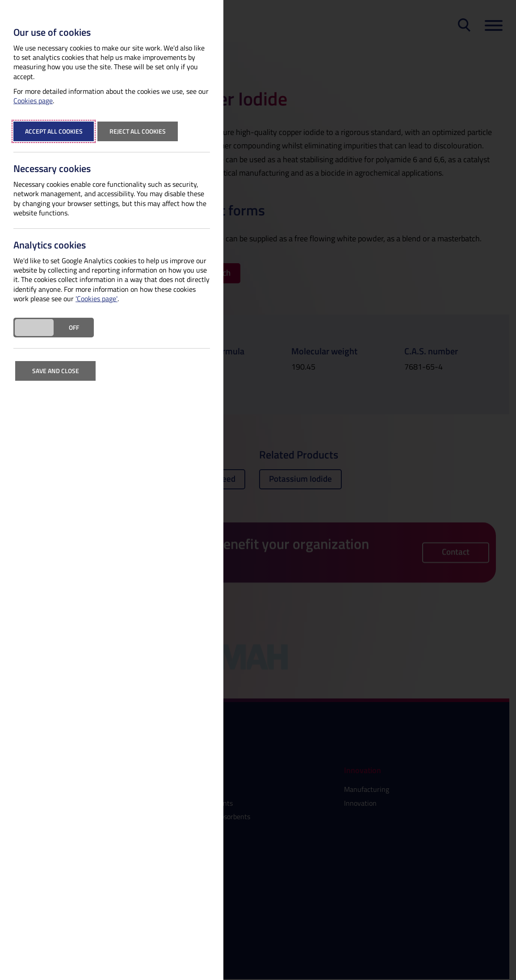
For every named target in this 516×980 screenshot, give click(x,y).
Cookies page (33, 101)
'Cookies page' (96, 299)
